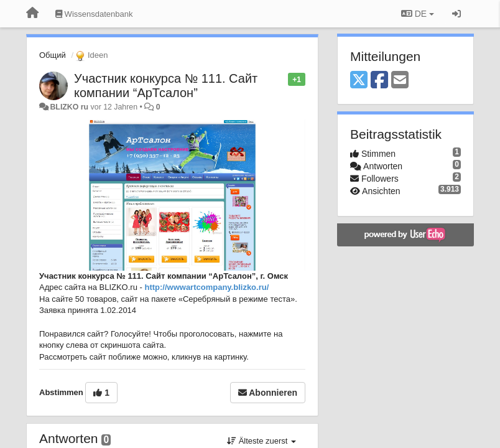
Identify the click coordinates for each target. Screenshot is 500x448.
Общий (53, 55)
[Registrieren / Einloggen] (456, 14)
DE (418, 14)
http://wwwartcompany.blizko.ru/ (206, 287)
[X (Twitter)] (359, 81)
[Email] (400, 81)
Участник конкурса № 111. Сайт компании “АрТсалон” (166, 86)
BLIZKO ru (70, 107)
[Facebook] (379, 81)
